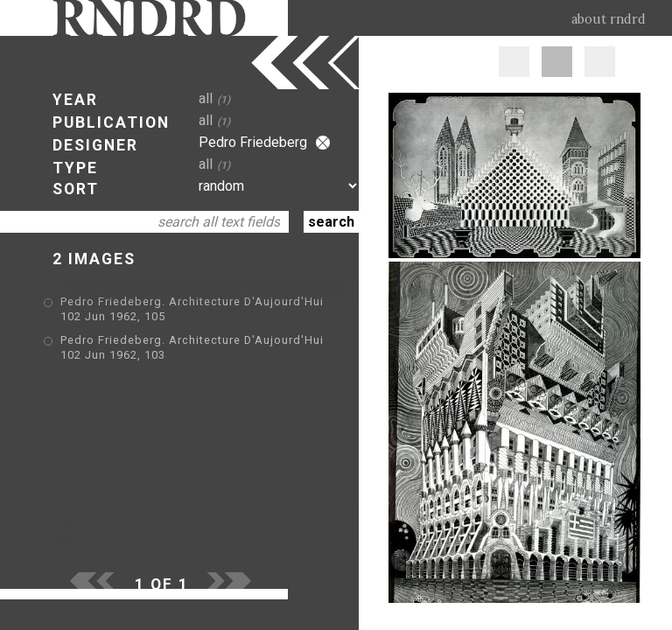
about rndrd (609, 19)
